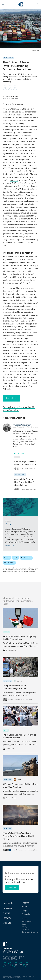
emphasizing (29, 201)
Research (8, 903)
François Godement (11, 96)
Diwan (19, 780)
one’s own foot (29, 130)
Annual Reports (27, 921)
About (6, 913)
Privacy (24, 927)
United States (9, 563)
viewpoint (14, 180)
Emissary (20, 681)
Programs (26, 903)
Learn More (10, 546)
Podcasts (26, 914)
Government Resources (30, 932)
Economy (7, 558)
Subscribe (12, 887)
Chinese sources (10, 303)
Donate (7, 923)
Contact (25, 919)
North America (26, 558)
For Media (25, 929)
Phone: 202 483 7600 (10, 960)
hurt (19, 139)
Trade (15, 558)
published (7, 315)
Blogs (24, 910)
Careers (25, 924)
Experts (7, 918)
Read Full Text (11, 398)
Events (25, 906)
